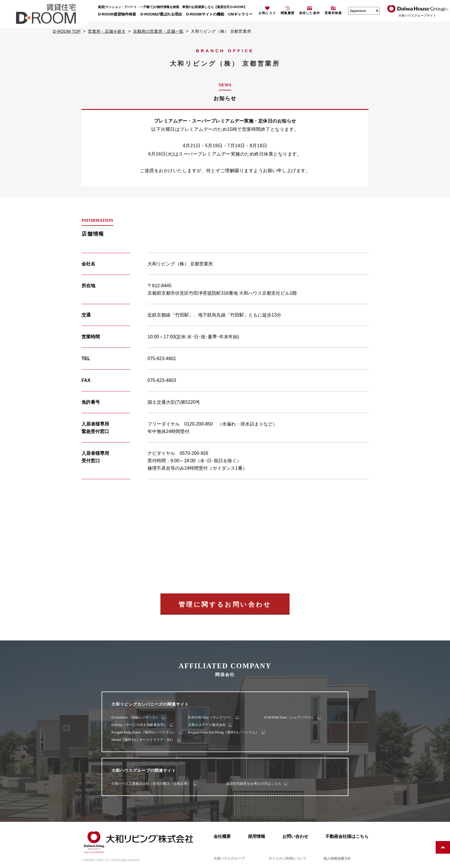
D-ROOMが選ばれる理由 (161, 14)
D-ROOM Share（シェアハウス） (289, 717)
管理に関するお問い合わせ (225, 604)
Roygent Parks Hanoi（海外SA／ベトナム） (144, 732)
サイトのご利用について (288, 859)
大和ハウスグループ (229, 859)
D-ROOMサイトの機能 (205, 14)
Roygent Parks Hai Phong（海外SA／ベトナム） (224, 732)
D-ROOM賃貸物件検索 (117, 14)
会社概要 (222, 836)
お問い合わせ (295, 836)
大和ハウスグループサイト (417, 15)
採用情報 (257, 836)
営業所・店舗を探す (107, 31)
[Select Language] (364, 11)
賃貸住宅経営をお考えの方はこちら (254, 784)
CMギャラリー (240, 14)
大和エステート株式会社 (207, 725)
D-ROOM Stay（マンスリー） (211, 717)
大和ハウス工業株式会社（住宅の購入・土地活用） (151, 784)
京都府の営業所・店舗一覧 (158, 31)
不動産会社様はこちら (347, 836)
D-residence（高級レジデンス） (135, 717)
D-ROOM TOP (67, 31)
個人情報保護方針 (337, 859)
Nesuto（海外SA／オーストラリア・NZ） (143, 740)
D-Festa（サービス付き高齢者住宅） (139, 725)
